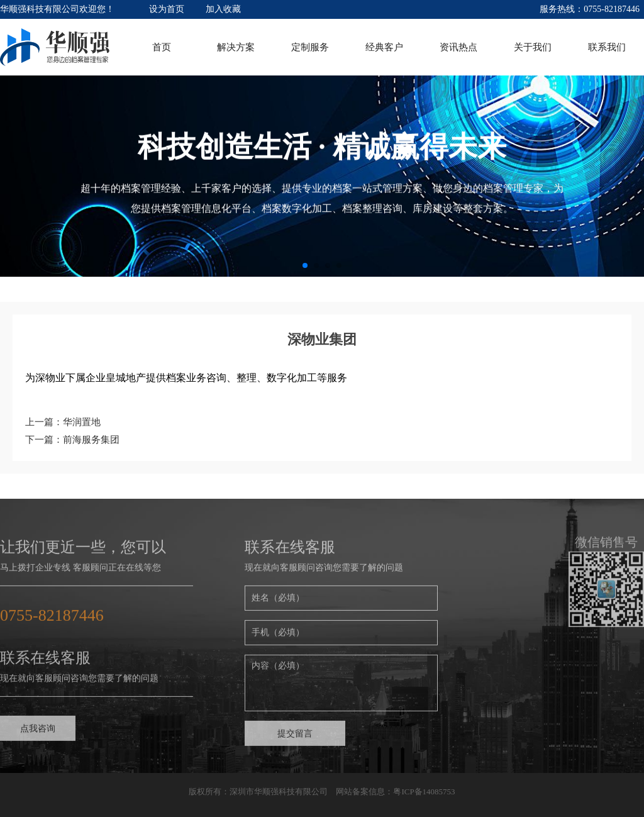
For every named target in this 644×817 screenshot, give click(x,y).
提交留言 (295, 738)
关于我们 (533, 47)
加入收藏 (223, 9)
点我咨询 (38, 733)
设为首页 (167, 9)
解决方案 (236, 47)
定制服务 (310, 47)
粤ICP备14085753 (424, 792)
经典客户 (384, 47)
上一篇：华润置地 (63, 422)
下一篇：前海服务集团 (72, 440)
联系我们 (607, 47)
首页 (162, 47)
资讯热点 (458, 47)
